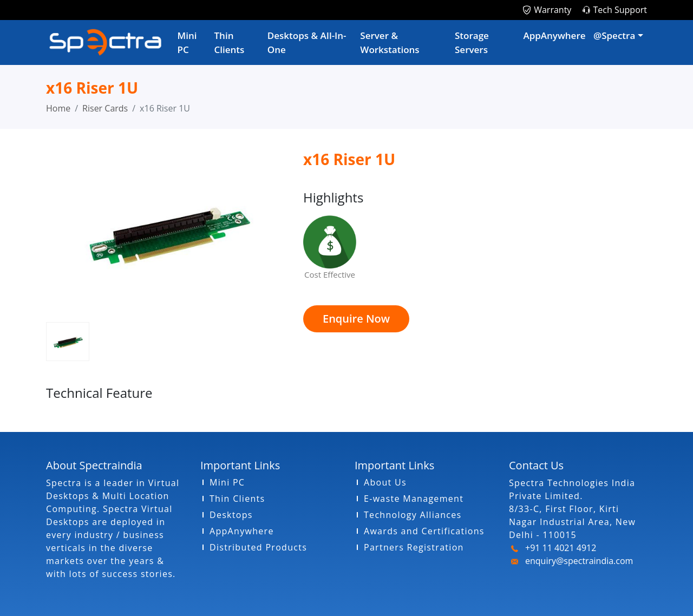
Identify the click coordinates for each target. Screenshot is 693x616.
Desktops (231, 515)
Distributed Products (258, 547)
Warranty (553, 10)
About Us (385, 482)
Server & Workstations (390, 42)
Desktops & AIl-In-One (307, 42)
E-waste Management (414, 499)
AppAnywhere (554, 35)
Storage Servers (472, 42)
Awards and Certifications (424, 531)
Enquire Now (356, 319)
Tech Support (620, 10)
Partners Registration (414, 547)
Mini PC (187, 42)
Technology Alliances (413, 515)
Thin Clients (230, 42)
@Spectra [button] (614, 35)
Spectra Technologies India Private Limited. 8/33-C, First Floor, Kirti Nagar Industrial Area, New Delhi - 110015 (572, 509)
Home (58, 108)
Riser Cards (105, 108)
